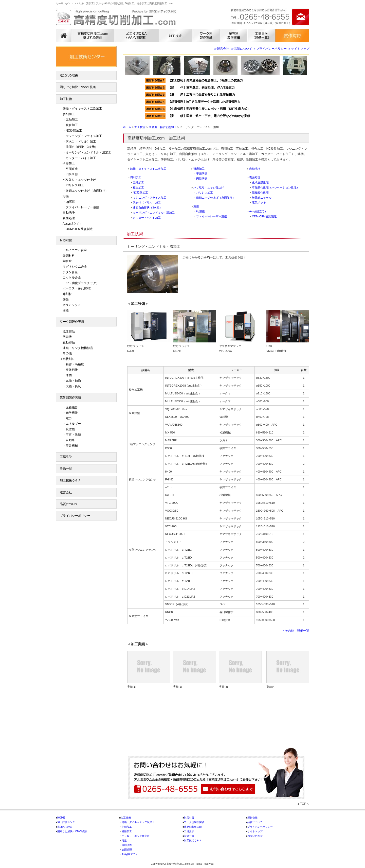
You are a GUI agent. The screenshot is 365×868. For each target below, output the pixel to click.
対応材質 (66, 240)
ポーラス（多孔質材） (78, 288)
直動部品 (69, 342)
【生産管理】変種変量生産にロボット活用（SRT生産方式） (209, 109)
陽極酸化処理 (260, 193)
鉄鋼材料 (69, 256)
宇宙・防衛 (73, 435)
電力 (69, 418)
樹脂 (66, 310)
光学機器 (72, 413)
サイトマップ (255, 831)
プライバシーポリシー (75, 516)
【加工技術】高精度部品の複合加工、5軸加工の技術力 (205, 80)
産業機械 (72, 446)
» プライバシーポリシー (270, 49)
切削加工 (136, 177)
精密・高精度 (75, 364)
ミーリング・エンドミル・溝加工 (154, 213)
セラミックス (72, 305)
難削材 (67, 294)
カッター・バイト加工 (147, 218)
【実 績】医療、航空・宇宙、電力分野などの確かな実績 (209, 116)
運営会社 (66, 492)
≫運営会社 (222, 49)
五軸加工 (138, 182)
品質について (69, 504)
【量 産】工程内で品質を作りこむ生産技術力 (202, 95)
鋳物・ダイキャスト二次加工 (148, 169)
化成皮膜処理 (260, 182)
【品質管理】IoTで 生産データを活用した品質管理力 (204, 102)
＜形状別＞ (67, 359)
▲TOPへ (303, 804)
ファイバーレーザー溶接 (212, 216)
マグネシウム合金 (75, 267)
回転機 (67, 337)
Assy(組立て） (258, 211)
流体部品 (69, 332)
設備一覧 (66, 469)
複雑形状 (72, 370)
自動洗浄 (255, 169)
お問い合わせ (255, 836)
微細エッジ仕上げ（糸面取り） (216, 198)
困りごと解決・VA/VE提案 (78, 87)
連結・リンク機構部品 (78, 348)
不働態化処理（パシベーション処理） (276, 187)
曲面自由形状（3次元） (148, 207)
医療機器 (72, 407)
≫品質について (242, 49)
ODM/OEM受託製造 (264, 216)
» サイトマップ (299, 49)
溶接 (196, 206)
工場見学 (66, 457)
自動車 (70, 440)
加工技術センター (67, 822)
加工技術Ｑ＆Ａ (70, 480)
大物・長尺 (73, 386)
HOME (61, 818)
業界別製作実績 (70, 397)
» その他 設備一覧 (296, 631)
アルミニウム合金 (75, 250)
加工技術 (66, 99)
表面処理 (255, 177)
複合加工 (138, 187)
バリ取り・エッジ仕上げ (209, 187)
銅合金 (67, 261)
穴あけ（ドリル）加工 (147, 202)
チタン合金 (70, 272)
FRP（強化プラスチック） (81, 283)
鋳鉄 (66, 300)
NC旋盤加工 (140, 193)
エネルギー (73, 424)
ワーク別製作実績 (72, 322)
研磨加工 (199, 169)
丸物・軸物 (73, 381)
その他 (67, 353)
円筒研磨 (202, 179)
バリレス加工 (205, 193)
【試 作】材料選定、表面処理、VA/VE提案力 (203, 88)
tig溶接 (200, 211)
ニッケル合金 (72, 277)
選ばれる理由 (69, 75)
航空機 (70, 429)
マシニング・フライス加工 (150, 198)
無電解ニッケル (262, 198)
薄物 (69, 375)
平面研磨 (202, 173)
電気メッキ (259, 202)
